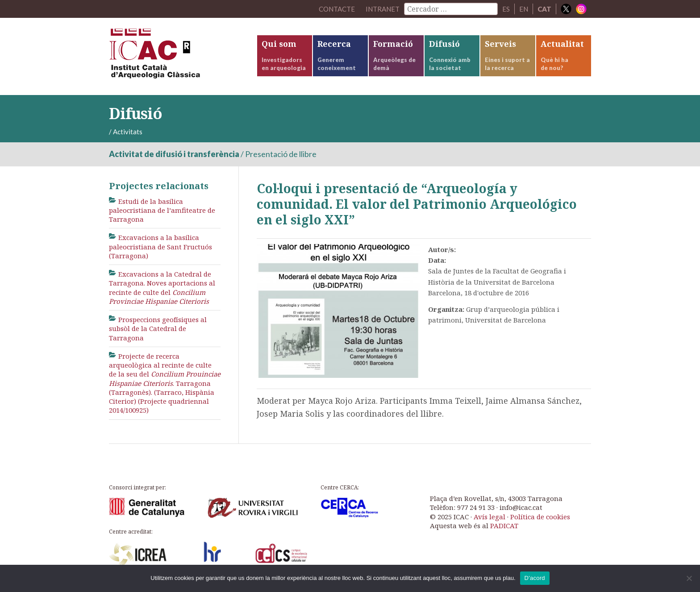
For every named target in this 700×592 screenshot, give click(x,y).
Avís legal (490, 517)
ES (506, 9)
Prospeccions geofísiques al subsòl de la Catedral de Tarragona (158, 329)
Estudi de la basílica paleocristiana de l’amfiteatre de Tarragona (162, 210)
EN (524, 9)
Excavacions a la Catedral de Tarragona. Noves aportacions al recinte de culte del (162, 288)
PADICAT (504, 526)
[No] (689, 578)
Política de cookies (540, 517)
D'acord (535, 578)
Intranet (383, 9)
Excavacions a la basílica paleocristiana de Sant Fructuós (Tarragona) (160, 246)
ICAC (176, 56)
